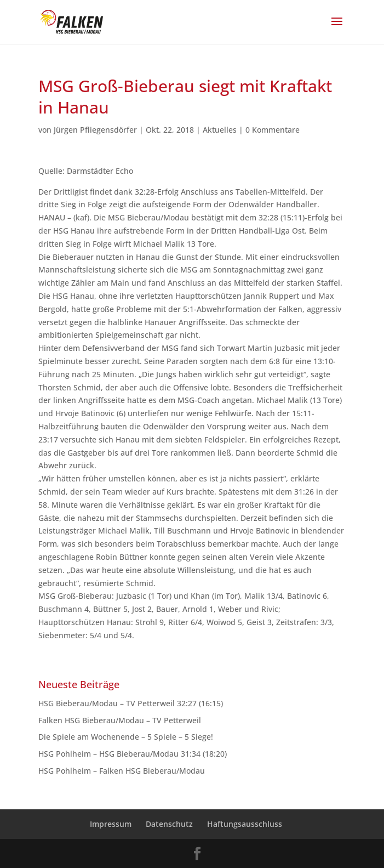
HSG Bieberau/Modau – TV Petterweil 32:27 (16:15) (131, 703)
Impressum (111, 824)
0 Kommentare (273, 130)
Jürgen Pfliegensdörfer (95, 130)
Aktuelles (220, 130)
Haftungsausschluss (245, 824)
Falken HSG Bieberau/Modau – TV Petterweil (120, 720)
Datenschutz (169, 824)
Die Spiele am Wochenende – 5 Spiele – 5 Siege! (126, 737)
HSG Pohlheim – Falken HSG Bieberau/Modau (122, 771)
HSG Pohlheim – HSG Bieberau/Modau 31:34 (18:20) (133, 754)
